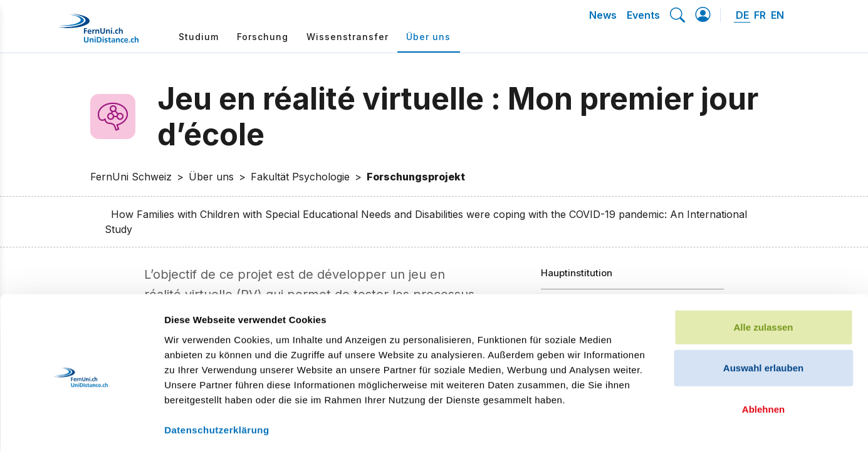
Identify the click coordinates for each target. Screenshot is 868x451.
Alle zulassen (763, 273)
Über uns (428, 37)
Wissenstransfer (348, 37)
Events (643, 15)
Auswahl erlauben (763, 314)
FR (760, 15)
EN (777, 15)
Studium (199, 37)
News (603, 15)
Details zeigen (667, 426)
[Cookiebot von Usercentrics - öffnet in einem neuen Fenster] (81, 427)
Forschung (263, 37)
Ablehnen (763, 355)
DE (742, 15)
